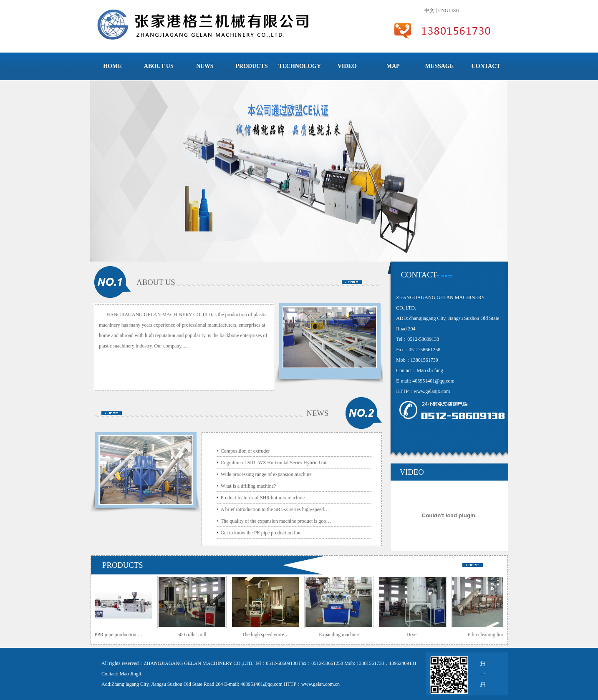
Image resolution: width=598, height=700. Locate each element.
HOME (112, 66)
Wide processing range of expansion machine (266, 474)
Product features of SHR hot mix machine (263, 498)
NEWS (205, 66)
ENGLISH (449, 10)
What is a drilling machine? (249, 486)
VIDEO (347, 66)
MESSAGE (439, 66)
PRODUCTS (251, 66)
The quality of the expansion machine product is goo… (276, 521)
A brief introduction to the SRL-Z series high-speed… (275, 509)
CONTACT (486, 66)
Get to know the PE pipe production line (261, 533)
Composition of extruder (245, 451)
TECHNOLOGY (300, 66)
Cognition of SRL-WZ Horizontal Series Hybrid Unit (274, 463)
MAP (393, 66)
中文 (429, 10)
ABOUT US (159, 66)
